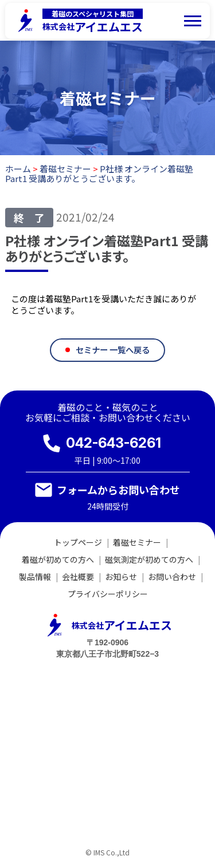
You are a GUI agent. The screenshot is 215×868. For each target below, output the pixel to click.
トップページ (78, 542)
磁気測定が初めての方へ (149, 559)
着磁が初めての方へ (58, 559)
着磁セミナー (137, 542)
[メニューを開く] (193, 21)
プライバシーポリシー (108, 594)
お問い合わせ (172, 577)
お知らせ (121, 577)
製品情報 (35, 577)
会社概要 (78, 577)
